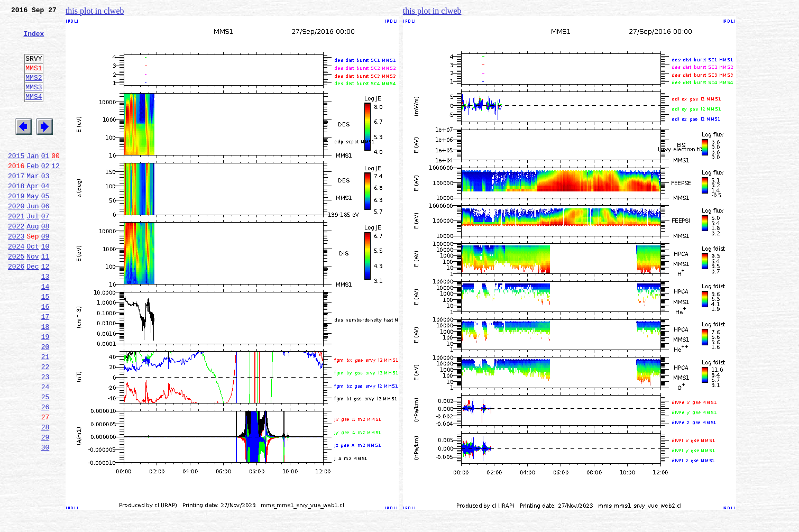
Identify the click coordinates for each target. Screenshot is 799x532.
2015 (16, 181)
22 (45, 425)
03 (45, 204)
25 (45, 460)
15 (45, 344)
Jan (33, 181)
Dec (33, 309)
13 (45, 320)
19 (45, 390)
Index (34, 40)
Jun (33, 239)
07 (45, 251)
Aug (33, 262)
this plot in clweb (95, 11)
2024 (16, 286)
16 (45, 355)
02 (45, 192)
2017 (16, 204)
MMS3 (34, 103)
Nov (33, 297)
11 (45, 297)
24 (45, 448)
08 (45, 262)
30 (45, 518)
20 (45, 402)
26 (45, 472)
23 (45, 437)
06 (45, 239)
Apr (33, 216)
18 (45, 379)
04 (45, 216)
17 (45, 367)
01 (45, 181)
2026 (16, 309)
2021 (16, 251)
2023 (16, 274)
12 (56, 192)
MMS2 (34, 91)
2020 (16, 239)
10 (45, 286)
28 (45, 495)
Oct (33, 286)
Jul (33, 251)
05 (45, 227)
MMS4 (34, 114)
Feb (33, 192)
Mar (33, 204)
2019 (16, 227)
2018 (16, 216)
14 (45, 332)
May (33, 227)
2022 (16, 262)
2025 (16, 297)
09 (45, 274)
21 (45, 414)
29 (45, 507)
